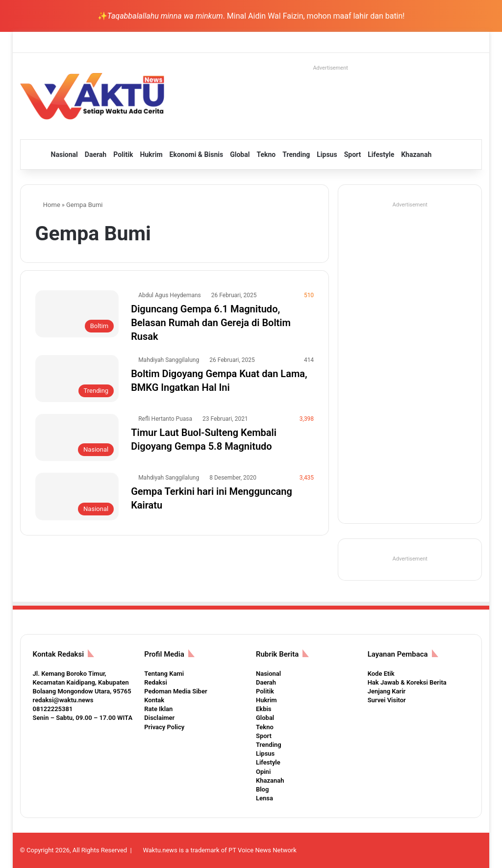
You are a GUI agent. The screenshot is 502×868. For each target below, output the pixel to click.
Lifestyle (381, 154)
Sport (353, 154)
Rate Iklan (158, 709)
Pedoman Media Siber (176, 691)
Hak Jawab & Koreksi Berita (407, 682)
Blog (262, 789)
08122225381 (53, 709)
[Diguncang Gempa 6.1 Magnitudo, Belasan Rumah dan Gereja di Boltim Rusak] (77, 314)
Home (48, 205)
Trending (296, 154)
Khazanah (416, 154)
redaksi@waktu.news (63, 700)
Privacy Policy (164, 727)
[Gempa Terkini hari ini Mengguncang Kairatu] (77, 496)
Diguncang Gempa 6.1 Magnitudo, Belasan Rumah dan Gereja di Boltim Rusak (211, 323)
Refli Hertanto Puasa (165, 419)
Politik (123, 154)
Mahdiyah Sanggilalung (169, 360)
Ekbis (264, 709)
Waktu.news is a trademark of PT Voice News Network (219, 850)
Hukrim (151, 154)
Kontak (154, 700)
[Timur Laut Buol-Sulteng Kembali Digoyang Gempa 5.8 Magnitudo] (77, 437)
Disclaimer (159, 718)
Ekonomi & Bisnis (197, 154)
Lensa (264, 798)
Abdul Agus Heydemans (170, 295)
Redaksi (155, 682)
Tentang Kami (164, 674)
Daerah (96, 154)
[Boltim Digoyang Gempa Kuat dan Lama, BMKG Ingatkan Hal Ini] (77, 379)
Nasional (64, 154)
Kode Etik (381, 674)
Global (240, 154)
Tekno (266, 154)
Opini (263, 772)
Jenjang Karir (387, 691)
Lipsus (327, 154)
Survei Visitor (387, 700)
